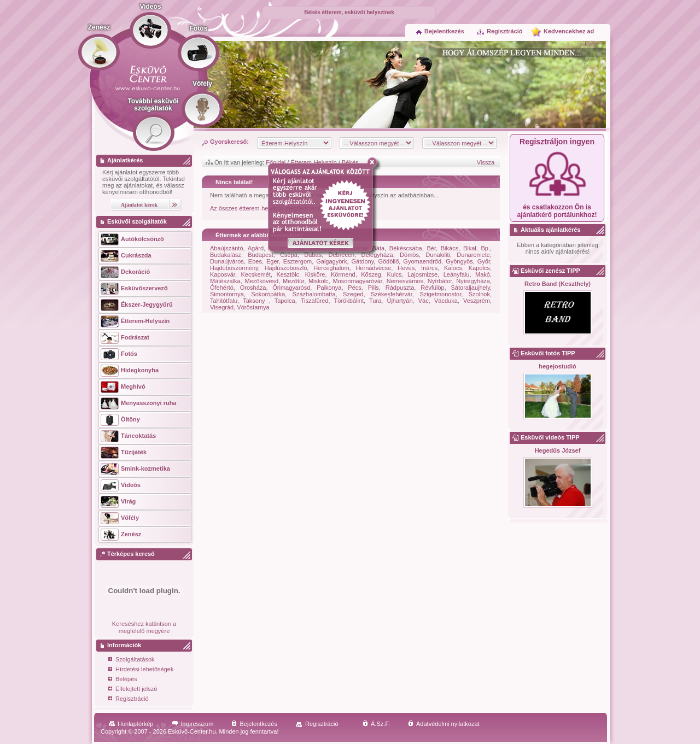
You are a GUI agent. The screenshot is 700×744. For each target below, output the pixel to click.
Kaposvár (223, 274)
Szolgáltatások (132, 660)
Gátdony (363, 261)
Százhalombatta (314, 294)
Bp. (485, 248)
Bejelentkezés (440, 31)
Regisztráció (499, 31)
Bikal (470, 248)
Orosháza (253, 288)
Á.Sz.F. (376, 724)
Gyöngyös (459, 261)
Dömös (409, 255)
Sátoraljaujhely (471, 288)
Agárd (256, 248)
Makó (483, 274)
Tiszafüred (315, 301)
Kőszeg (371, 274)
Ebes (255, 261)
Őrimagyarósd (291, 288)
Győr (484, 261)
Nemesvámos (405, 281)
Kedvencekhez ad (569, 31)
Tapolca (285, 301)
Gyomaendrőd (422, 261)
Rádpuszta (400, 288)
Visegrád (222, 307)
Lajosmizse (422, 274)
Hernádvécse (373, 268)
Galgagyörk (331, 261)
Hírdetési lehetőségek (141, 670)
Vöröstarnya (253, 307)
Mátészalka (225, 281)
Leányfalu (457, 274)
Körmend (343, 274)
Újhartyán (399, 301)
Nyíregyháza (473, 281)
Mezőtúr (293, 281)
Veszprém (477, 301)
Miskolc (319, 281)
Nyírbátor (440, 281)
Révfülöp (432, 288)
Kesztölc (288, 274)
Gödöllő (388, 261)
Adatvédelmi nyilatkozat (444, 724)
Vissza (486, 162)
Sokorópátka (268, 294)
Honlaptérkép (131, 724)
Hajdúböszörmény (234, 268)
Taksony (256, 301)
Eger (273, 261)
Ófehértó (222, 288)
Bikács (450, 248)
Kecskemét (255, 274)
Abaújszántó (227, 248)
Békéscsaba (406, 248)
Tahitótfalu (224, 301)
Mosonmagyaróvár (357, 281)
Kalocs (453, 268)
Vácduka (446, 301)
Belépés (123, 680)
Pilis (374, 288)
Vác (424, 301)
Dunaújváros (227, 261)
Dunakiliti (438, 255)
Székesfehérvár (392, 294)
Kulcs (395, 274)
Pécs (354, 288)
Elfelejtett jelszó (133, 690)
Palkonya (329, 288)
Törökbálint (349, 301)
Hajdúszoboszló (286, 268)
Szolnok (479, 294)
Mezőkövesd (261, 281)
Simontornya (227, 294)
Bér (431, 248)
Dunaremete (473, 255)
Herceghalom (331, 268)
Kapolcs (479, 268)
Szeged (353, 294)
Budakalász (226, 255)
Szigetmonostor (440, 294)
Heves (406, 268)
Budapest (260, 255)
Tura (375, 301)
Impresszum (193, 724)
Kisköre (315, 274)
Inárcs (429, 268)
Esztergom (298, 261)
